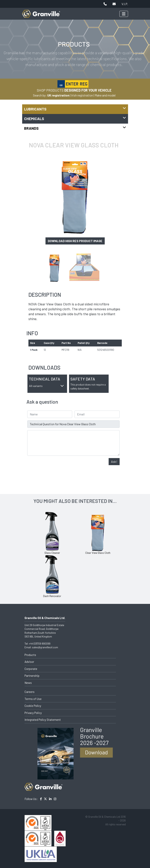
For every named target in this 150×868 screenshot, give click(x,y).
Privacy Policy (33, 713)
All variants (47, 386)
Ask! (114, 462)
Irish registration (82, 95)
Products (30, 655)
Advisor (29, 662)
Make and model (105, 95)
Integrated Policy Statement (43, 720)
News (28, 683)
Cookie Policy (33, 706)
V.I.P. (125, 4)
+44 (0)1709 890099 (40, 644)
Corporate (31, 669)
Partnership (32, 676)
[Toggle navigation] (124, 14)
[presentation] (57, 466)
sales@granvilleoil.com (45, 647)
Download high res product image (75, 241)
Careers (30, 692)
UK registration (58, 95)
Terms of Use (33, 699)
